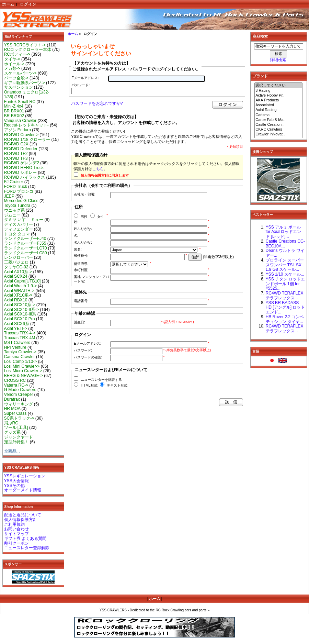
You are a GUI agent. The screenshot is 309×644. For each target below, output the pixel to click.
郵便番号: (81, 256)
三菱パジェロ (16, 262)
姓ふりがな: (83, 229)
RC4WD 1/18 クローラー (27, 140)
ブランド (260, 76)
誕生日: (79, 322)
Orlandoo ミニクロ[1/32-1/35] (27, 95)
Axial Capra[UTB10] (22, 281)
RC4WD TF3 (16, 158)
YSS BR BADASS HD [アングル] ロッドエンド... (285, 308)
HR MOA (12, 409)
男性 (84, 217)
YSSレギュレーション (25, 476)
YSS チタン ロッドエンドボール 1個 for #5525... (285, 284)
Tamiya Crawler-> (20, 352)
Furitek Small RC (20, 102)
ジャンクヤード (19, 437)
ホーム (8, 4)
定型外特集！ (16, 442)
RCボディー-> (17, 54)
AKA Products (278, 100)
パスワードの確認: (88, 357)
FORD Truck (16, 187)
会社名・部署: (85, 194)
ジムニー (12, 215)
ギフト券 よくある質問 (25, 538)
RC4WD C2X (16, 144)
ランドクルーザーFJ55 (25, 243)
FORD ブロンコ (19, 191)
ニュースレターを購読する (101, 380)
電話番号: (81, 301)
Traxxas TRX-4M (20, 338)
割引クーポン (16, 543)
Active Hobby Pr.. (278, 96)
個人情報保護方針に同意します (105, 175)
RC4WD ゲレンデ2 (22, 163)
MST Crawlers (17, 343)
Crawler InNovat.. (278, 134)
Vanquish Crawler (20, 121)
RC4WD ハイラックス (25, 177)
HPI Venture (15, 347)
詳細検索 (278, 60)
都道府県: (81, 264)
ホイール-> (14, 64)
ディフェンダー (19, 229)
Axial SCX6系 (17, 324)
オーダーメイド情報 (23, 490)
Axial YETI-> (16, 329)
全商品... (12, 451)
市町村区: (81, 270)
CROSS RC (15, 380)
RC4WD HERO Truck (24, 168)
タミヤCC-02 (16, 267)
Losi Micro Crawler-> (23, 371)
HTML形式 (89, 385)
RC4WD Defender (21, 149)
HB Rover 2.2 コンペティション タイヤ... (285, 319)
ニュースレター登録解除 (27, 548)
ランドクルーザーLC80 (26, 253)
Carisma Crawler (20, 357)
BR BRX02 (14, 116)
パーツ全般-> (16, 78)
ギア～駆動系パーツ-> (25, 83)
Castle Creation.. (278, 125)
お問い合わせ (16, 529)
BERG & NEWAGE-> (24, 376)
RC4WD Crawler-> (21, 135)
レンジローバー (19, 257)
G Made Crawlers (20, 390)
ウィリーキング (19, 404)
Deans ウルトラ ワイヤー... (285, 253)
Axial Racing (278, 110)
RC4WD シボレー (21, 173)
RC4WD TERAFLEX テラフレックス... (285, 296)
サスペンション (19, 87)
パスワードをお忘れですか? (97, 103)
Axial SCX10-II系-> (22, 310)
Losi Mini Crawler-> (22, 366)
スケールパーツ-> (20, 73)
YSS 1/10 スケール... (285, 274)
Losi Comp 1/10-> (21, 362)
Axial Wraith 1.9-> (21, 286)
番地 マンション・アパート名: (91, 279)
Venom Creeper (19, 395)
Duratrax (12, 399)
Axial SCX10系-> (20, 305)
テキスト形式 (117, 385)
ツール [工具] (16, 428)
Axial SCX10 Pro (20, 319)
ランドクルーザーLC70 (26, 248)
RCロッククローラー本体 (28, 49)
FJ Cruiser (14, 182)
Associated (278, 105)
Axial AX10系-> (18, 272)
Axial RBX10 (16, 300)
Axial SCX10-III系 (20, 314)
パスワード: (81, 85)
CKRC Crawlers (278, 130)
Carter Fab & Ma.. (278, 120)
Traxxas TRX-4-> (20, 333)
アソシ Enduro (18, 130)
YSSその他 (14, 486)
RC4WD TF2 (16, 154)
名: (76, 236)
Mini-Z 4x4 (14, 106)
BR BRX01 (14, 111)
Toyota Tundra (17, 206)
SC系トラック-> (19, 418)
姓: (76, 222)
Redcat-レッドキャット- (26, 125)
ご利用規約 (14, 524)
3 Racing (278, 91)
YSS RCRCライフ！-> (25, 45)
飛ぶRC (11, 423)
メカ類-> (12, 68)
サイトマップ (16, 534)
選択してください (278, 86)
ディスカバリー (19, 224)
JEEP (9, 196)
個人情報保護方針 (21, 520)
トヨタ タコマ (17, 234)
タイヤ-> (12, 59)
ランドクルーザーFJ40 (25, 238)
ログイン (28, 4)
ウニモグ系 (14, 210)
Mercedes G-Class (21, 201)
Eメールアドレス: (85, 78)
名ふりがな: (83, 242)
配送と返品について (23, 515)
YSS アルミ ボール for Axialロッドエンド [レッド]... (283, 232)
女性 (101, 217)
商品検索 (260, 36)
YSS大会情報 (16, 481)
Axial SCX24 (16, 276)
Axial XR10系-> (18, 295)
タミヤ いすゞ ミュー (24, 220)
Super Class (15, 413)
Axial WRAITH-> (19, 291)
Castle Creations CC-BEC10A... (285, 244)
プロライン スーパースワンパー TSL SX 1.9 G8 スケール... (285, 265)
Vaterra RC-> (16, 385)
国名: (78, 249)
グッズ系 (12, 432)
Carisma (278, 115)
